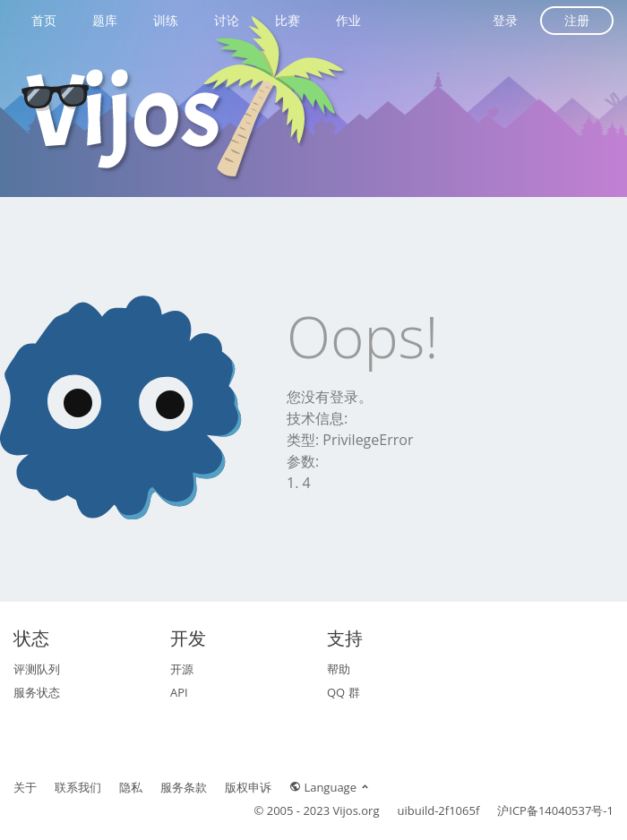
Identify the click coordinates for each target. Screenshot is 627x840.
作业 (348, 20)
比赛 (288, 20)
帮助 (339, 669)
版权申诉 (248, 787)
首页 (44, 20)
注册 (577, 20)
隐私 (131, 787)
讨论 (227, 20)
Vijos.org (356, 810)
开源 (182, 669)
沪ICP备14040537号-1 (555, 810)
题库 (105, 20)
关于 (25, 787)
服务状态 (37, 692)
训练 (166, 20)
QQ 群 (344, 692)
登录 (505, 20)
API (179, 692)
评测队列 (37, 669)
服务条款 (184, 787)
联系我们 (78, 787)
